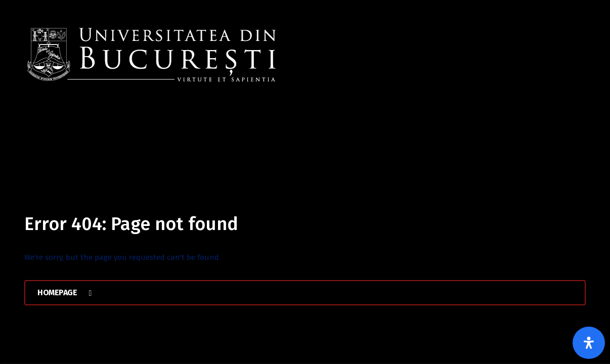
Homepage (64, 292)
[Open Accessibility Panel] (589, 343)
